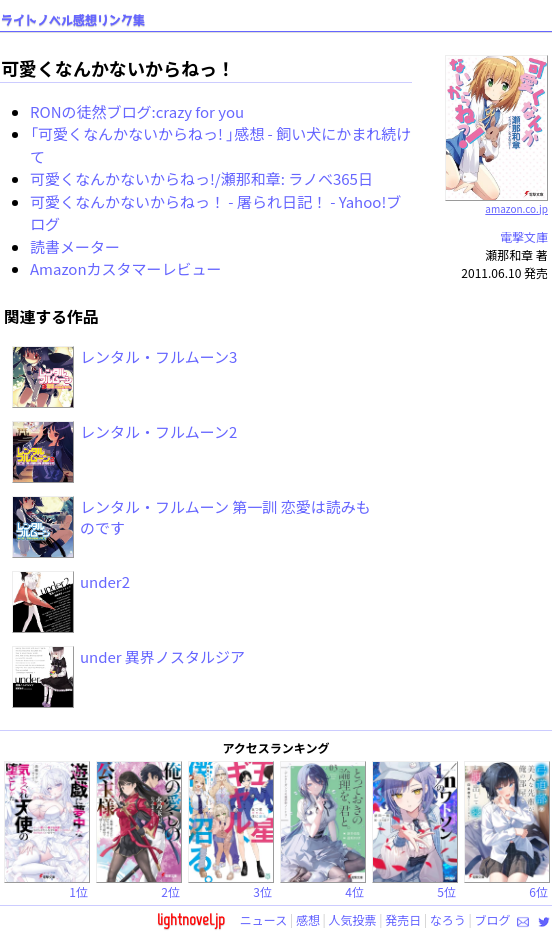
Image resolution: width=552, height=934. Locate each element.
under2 (105, 581)
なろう (448, 919)
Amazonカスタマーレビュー (126, 268)
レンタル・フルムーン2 (158, 431)
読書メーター (75, 246)
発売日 (403, 919)
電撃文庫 (524, 236)
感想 (308, 919)
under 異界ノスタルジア (162, 656)
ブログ (492, 919)
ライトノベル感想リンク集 (73, 20)
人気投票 (353, 919)
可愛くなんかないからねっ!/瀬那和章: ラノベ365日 (201, 178)
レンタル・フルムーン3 (158, 356)
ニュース (263, 919)
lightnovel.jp (191, 919)
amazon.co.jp (496, 201)
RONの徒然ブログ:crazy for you (137, 111)
